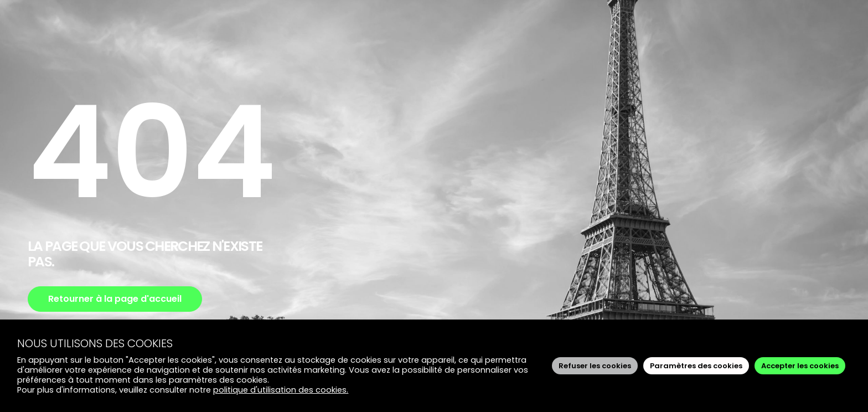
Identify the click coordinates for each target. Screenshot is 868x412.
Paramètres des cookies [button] (696, 366)
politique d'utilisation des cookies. (281, 390)
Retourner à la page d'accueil (115, 299)
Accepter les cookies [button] (800, 366)
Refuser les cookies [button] (595, 366)
